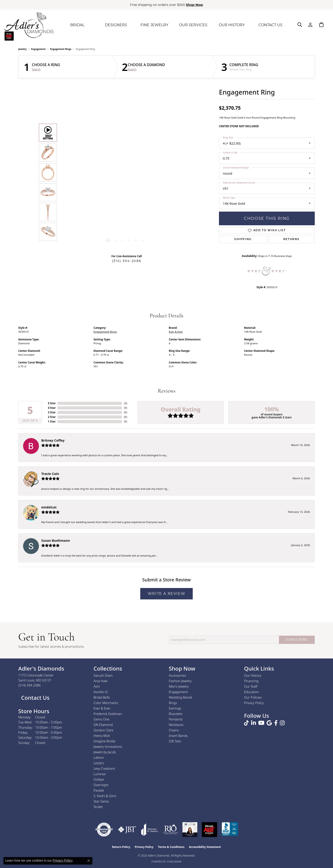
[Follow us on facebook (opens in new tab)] (276, 723)
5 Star (52, 403)
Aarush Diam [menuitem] (103, 675)
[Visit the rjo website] (170, 830)
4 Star (52, 408)
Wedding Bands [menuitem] (181, 697)
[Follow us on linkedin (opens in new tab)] (254, 723)
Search (36, 70)
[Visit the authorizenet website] (104, 830)
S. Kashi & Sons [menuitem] (105, 796)
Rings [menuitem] (173, 703)
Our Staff (251, 686)
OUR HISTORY (232, 25)
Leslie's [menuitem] (99, 763)
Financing (251, 681)
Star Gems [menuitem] (101, 801)
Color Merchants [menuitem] (106, 703)
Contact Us (35, 698)
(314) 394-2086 (127, 261)
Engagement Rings (61, 49)
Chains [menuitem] (174, 730)
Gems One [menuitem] (101, 719)
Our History (253, 675)
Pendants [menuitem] (176, 719)
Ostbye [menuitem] (99, 779)
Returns (291, 239)
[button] (300, 25)
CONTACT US (270, 25)
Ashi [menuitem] (97, 686)
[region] (125, 182)
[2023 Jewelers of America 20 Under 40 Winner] (190, 830)
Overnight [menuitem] (101, 785)
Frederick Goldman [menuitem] (108, 714)
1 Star (52, 421)
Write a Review (166, 594)
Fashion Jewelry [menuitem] (180, 681)
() (126, 403)
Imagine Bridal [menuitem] (104, 741)
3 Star (52, 412)
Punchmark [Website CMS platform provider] (174, 862)
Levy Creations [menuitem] (104, 768)
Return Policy (121, 847)
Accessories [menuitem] (177, 675)
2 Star (52, 417)
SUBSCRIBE (297, 640)
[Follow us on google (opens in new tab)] (269, 723)
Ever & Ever (176, 332)
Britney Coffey (53, 440)
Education (251, 692)
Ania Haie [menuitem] (101, 681)
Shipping (243, 239)
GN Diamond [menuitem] (103, 725)
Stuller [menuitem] (98, 807)
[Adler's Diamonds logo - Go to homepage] (29, 25)
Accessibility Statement (205, 847)
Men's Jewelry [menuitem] (179, 686)
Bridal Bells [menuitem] (102, 697)
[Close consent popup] (89, 861)
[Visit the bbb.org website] (230, 830)
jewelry (22, 49)
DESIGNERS (116, 25)
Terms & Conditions (171, 847)
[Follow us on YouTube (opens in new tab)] (261, 723)
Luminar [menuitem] (100, 774)
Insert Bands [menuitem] (178, 736)
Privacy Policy (254, 703)
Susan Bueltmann (56, 540)
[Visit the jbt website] (127, 830)
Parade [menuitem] (99, 790)
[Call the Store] (30, 685)
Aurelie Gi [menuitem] (101, 692)
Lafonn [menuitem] (99, 758)
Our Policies (253, 697)
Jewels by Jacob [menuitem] (105, 752)
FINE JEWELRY (154, 25)
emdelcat (49, 507)
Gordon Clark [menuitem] (103, 730)
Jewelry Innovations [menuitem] (108, 747)
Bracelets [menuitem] (176, 714)
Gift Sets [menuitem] (175, 741)
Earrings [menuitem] (175, 708)
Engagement (38, 49)
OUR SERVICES (193, 25)
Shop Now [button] (194, 5)
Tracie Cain (50, 474)
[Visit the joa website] (150, 830)
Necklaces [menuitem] (176, 725)
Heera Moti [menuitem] (102, 736)
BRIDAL (77, 25)
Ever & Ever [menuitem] (102, 708)
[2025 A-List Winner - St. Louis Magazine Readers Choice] (209, 830)
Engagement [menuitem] (178, 692)
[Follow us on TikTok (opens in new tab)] (246, 723)
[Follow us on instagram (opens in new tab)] (282, 723)
